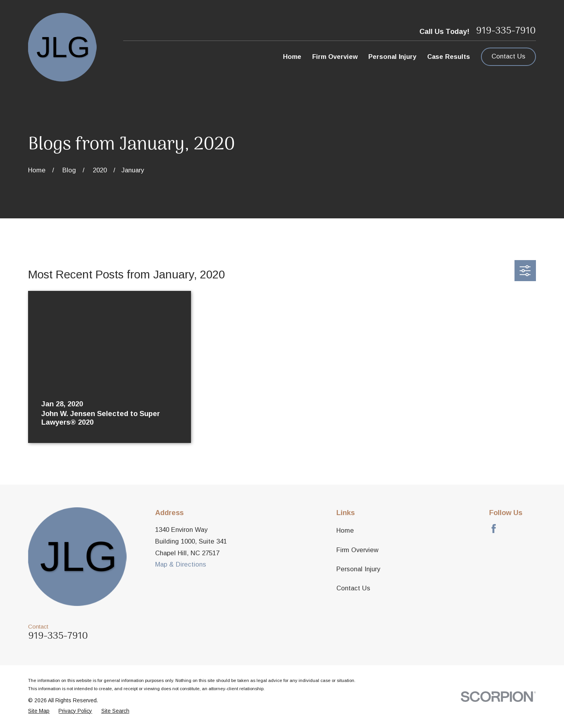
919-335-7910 (506, 31)
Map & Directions (181, 564)
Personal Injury (358, 569)
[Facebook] (494, 529)
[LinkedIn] (531, 529)
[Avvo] (512, 529)
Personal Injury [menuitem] (392, 57)
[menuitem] (39, 711)
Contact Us (508, 56)
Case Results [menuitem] (449, 57)
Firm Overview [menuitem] (335, 57)
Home (345, 531)
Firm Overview (357, 550)
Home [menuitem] (292, 57)
